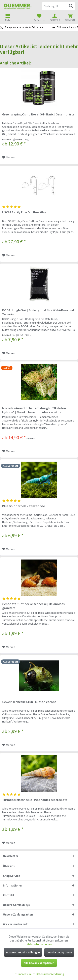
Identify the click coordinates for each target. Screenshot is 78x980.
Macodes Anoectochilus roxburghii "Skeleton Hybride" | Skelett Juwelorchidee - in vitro (34, 410)
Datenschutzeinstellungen (23, 952)
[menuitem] (70, 17)
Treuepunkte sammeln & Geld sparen (24, 27)
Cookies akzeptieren (59, 952)
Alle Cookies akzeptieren (39, 963)
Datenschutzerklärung (48, 974)
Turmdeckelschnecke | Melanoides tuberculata (35, 800)
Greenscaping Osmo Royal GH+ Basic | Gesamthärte (38, 114)
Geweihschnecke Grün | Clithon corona (29, 702)
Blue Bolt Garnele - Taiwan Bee (24, 506)
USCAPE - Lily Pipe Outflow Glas (24, 212)
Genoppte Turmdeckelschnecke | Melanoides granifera (33, 606)
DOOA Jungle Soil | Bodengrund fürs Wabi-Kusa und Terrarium (38, 312)
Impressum (23, 974)
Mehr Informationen (39, 944)
